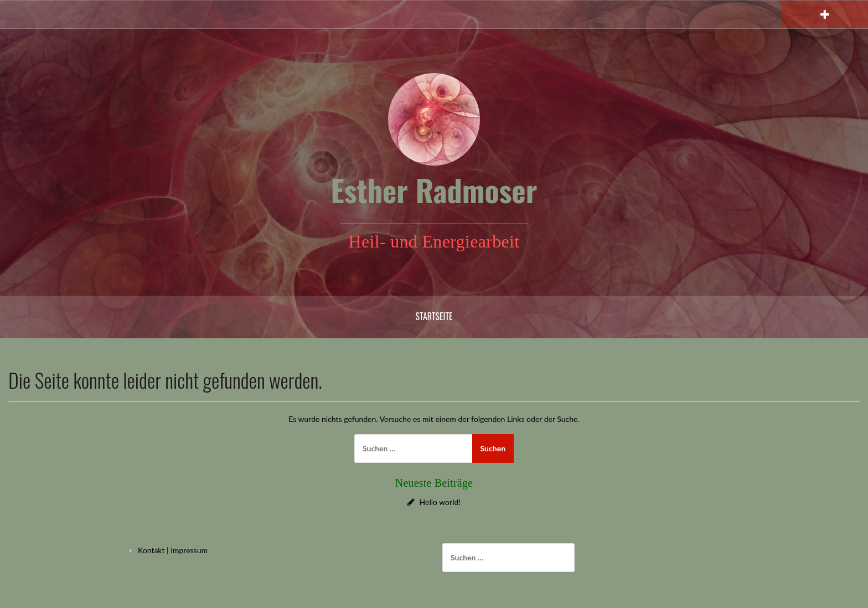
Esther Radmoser (434, 190)
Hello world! (440, 502)
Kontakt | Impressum (173, 550)
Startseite (434, 316)
